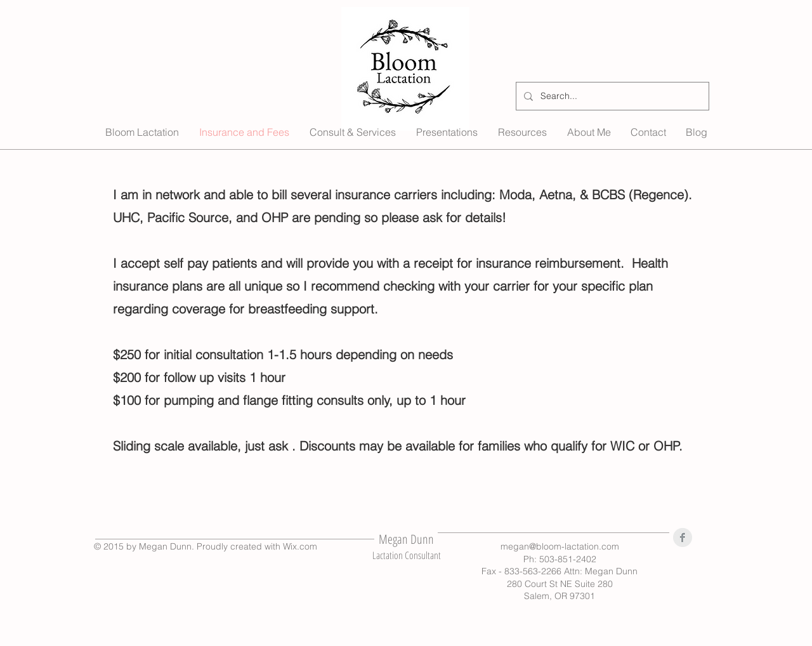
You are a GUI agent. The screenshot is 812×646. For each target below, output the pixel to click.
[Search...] (611, 96)
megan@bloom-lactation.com (560, 546)
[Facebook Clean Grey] (683, 537)
